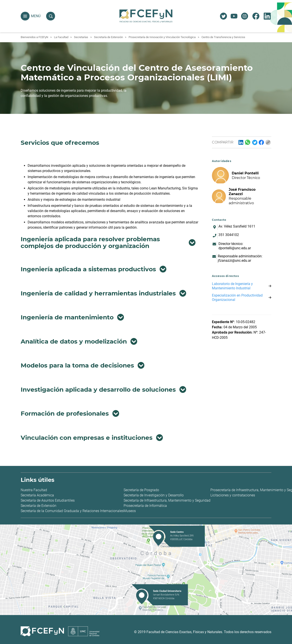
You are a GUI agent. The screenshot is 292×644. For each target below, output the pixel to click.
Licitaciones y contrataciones (233, 495)
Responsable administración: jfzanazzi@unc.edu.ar (240, 258)
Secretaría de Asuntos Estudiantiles (48, 500)
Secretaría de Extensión (108, 37)
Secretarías (81, 37)
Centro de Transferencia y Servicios (223, 37)
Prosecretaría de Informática (145, 506)
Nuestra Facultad (34, 490)
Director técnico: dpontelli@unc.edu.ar (235, 246)
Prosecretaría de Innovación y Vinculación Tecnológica (162, 37)
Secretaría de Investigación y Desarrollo (154, 495)
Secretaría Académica (37, 495)
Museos (130, 511)
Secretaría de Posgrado (141, 490)
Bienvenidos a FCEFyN (34, 37)
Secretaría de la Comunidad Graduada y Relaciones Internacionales (72, 511)
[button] (25, 16)
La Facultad (61, 37)
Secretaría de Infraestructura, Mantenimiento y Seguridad (167, 500)
